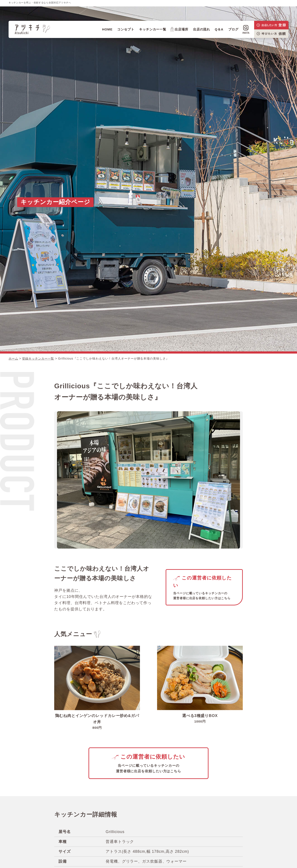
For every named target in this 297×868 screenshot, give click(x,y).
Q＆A (219, 29)
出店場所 (179, 29)
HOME (107, 29)
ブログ (233, 29)
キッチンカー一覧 (153, 29)
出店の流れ (202, 29)
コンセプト (126, 29)
